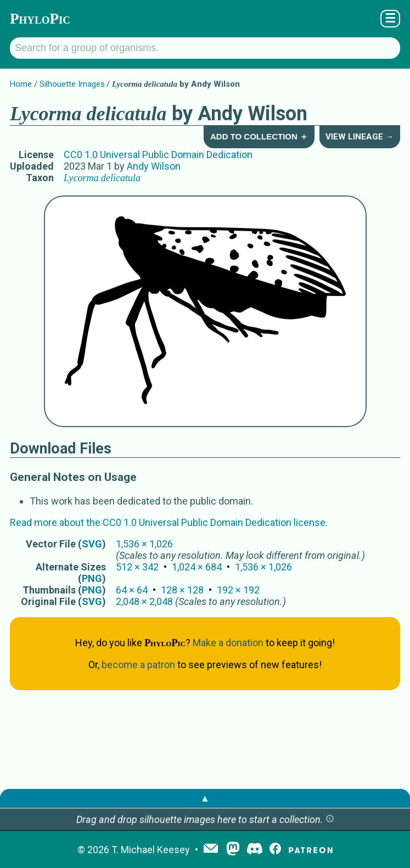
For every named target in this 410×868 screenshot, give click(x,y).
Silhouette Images (72, 84)
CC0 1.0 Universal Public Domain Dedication (158, 155)
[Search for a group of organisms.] (205, 48)
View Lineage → (360, 137)
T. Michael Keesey (151, 850)
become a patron (138, 665)
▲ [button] (205, 798)
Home (21, 84)
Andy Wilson (154, 166)
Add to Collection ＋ (259, 136)
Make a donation (228, 643)
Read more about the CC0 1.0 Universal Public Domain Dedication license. (169, 522)
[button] (330, 819)
